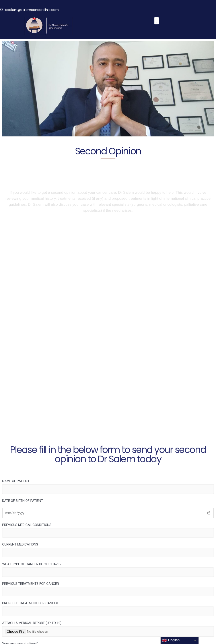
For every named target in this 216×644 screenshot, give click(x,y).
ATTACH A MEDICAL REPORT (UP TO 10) (108, 629)
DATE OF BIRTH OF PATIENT (23, 501)
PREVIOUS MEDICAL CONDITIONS (108, 530)
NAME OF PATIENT (108, 486)
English (171, 640)
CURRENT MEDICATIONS (108, 550)
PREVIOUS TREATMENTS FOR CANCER (108, 589)
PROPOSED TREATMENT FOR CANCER (108, 609)
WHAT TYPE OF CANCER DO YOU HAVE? (108, 569)
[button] (157, 21)
